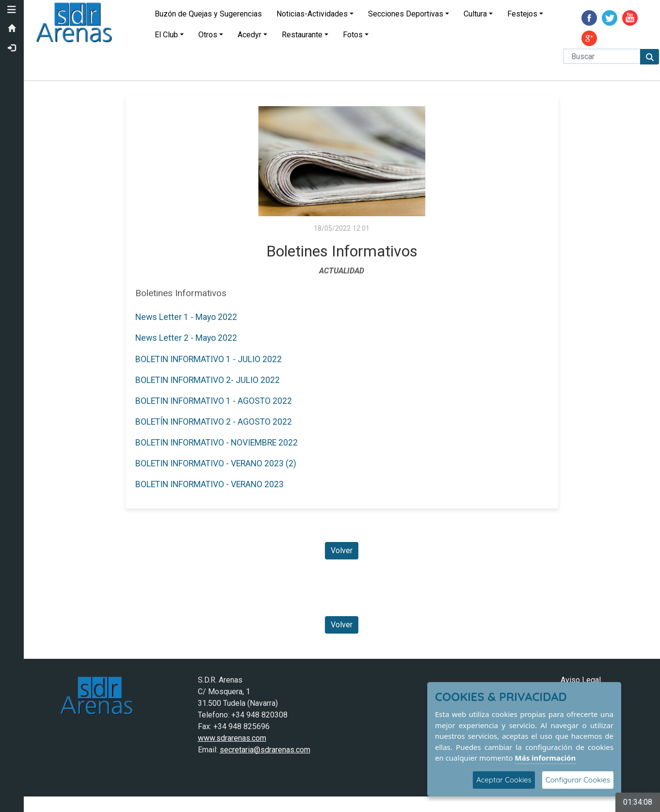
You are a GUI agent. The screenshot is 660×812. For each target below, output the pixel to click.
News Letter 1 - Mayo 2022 (186, 317)
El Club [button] (167, 35)
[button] (12, 10)
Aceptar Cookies (504, 780)
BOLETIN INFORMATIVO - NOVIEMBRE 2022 (217, 443)
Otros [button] (208, 35)
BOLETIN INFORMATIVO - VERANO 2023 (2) (216, 463)
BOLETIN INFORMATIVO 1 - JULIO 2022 (209, 359)
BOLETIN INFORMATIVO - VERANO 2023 (209, 484)
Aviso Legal (581, 680)
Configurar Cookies (578, 780)
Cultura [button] (476, 14)
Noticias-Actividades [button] (313, 14)
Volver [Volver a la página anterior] (342, 625)
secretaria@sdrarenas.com (265, 750)
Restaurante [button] (303, 35)
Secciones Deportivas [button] (406, 14)
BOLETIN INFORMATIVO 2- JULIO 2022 (208, 380)
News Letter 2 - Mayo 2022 (186, 338)
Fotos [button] (353, 35)
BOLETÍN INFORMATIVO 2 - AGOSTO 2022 (214, 422)
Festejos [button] (523, 14)
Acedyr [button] (250, 35)
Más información (546, 758)
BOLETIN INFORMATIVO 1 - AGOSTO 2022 (214, 401)
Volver (342, 550)
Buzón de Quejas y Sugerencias (209, 14)
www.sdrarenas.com (232, 738)
